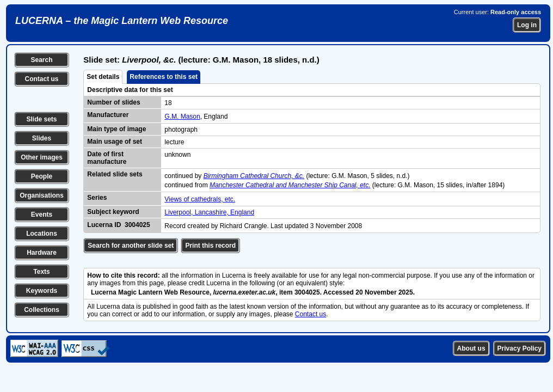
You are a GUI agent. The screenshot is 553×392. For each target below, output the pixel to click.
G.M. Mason (182, 117)
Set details (103, 77)
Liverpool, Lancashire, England (209, 212)
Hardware (42, 253)
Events (42, 215)
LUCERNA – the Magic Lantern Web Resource (122, 21)
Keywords (42, 291)
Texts (41, 272)
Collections (42, 310)
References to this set (164, 77)
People (42, 176)
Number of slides (113, 102)
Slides (42, 138)
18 (168, 103)
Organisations (42, 195)
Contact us (41, 79)
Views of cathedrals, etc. (200, 199)
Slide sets (41, 119)
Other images (42, 157)
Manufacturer (108, 115)
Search (41, 60)
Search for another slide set (131, 246)
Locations (42, 234)
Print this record (210, 246)
